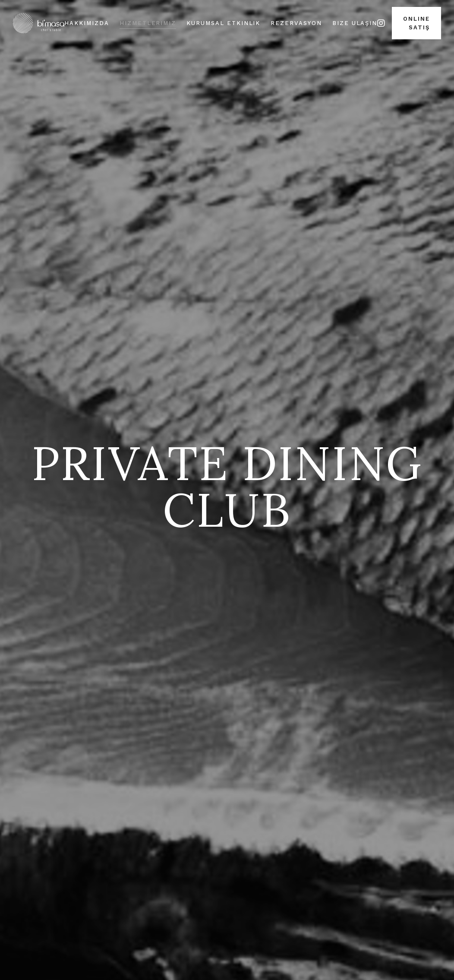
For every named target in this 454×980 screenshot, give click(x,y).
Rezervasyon (296, 23)
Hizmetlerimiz (148, 23)
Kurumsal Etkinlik (223, 23)
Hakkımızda (87, 23)
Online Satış (416, 23)
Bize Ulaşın (355, 23)
